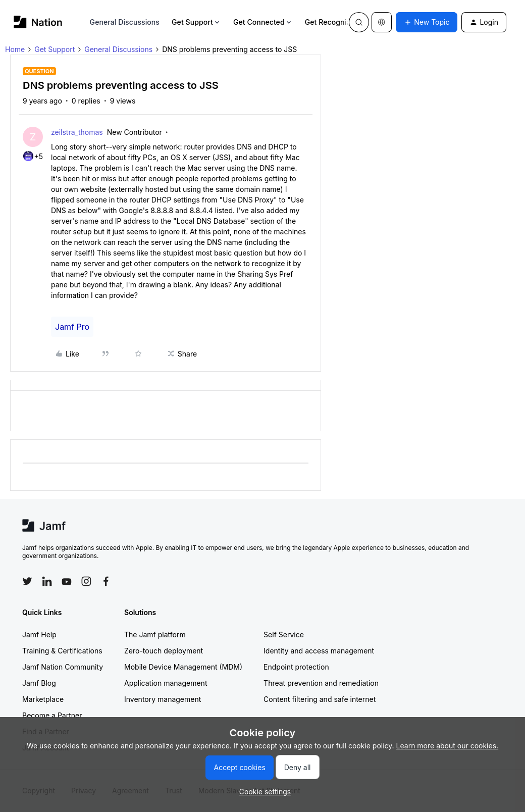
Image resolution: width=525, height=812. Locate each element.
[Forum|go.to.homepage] (38, 22)
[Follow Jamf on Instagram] (86, 581)
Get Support (196, 22)
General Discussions (125, 22)
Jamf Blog (39, 683)
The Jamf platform (155, 635)
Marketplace (43, 699)
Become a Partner (52, 715)
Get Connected (263, 22)
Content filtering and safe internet (320, 699)
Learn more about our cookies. (448, 746)
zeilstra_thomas (77, 132)
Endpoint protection (296, 667)
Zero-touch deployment (164, 651)
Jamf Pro (72, 327)
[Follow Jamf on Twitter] (27, 581)
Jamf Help (39, 635)
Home (15, 49)
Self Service (284, 635)
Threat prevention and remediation (321, 683)
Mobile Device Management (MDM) (183, 667)
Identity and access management (319, 651)
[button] (427, 22)
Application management (166, 683)
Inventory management (163, 699)
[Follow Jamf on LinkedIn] (47, 581)
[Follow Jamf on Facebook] (106, 581)
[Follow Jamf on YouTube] (67, 581)
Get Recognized (336, 22)
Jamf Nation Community (63, 667)
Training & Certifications (62, 651)
